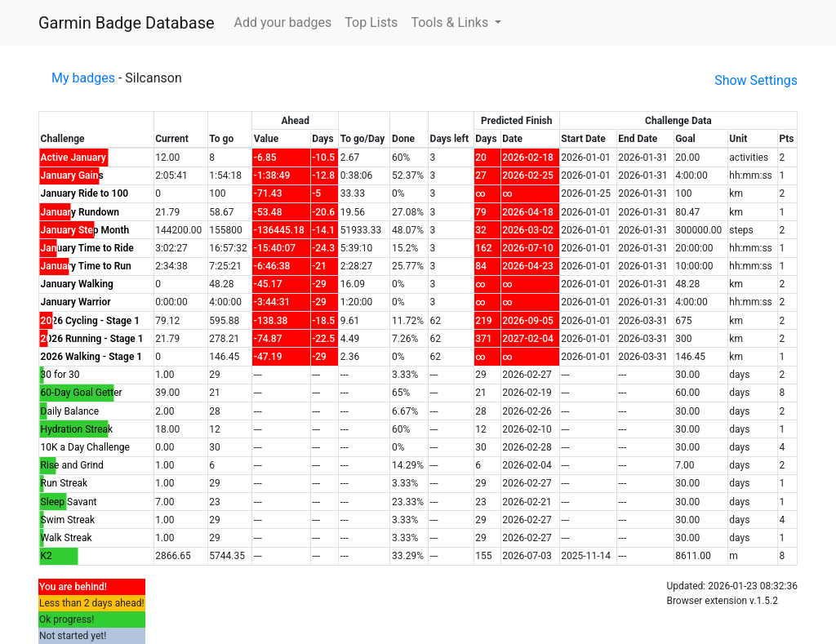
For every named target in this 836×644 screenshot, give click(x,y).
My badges (83, 78)
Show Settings (756, 80)
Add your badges (283, 22)
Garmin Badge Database (127, 23)
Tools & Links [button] (451, 22)
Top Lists (371, 22)
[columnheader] (97, 130)
